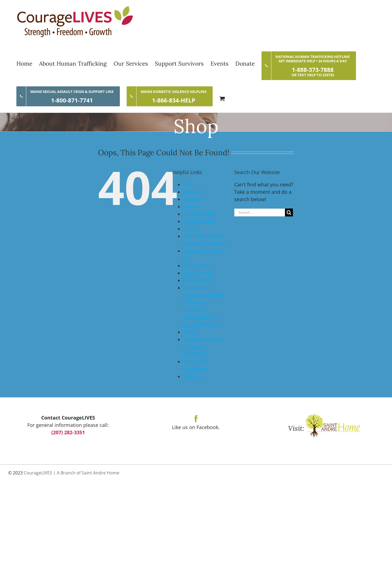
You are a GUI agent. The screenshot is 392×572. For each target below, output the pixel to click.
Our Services (198, 273)
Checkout (194, 192)
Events (191, 207)
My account (196, 266)
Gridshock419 (199, 221)
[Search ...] (260, 212)
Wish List (194, 376)
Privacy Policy (199, 280)
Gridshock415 (199, 214)
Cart (188, 184)
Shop (189, 332)
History (191, 229)
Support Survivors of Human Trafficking (204, 347)
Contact (192, 199)
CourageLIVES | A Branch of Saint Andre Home (72, 473)
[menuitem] (28, 64)
